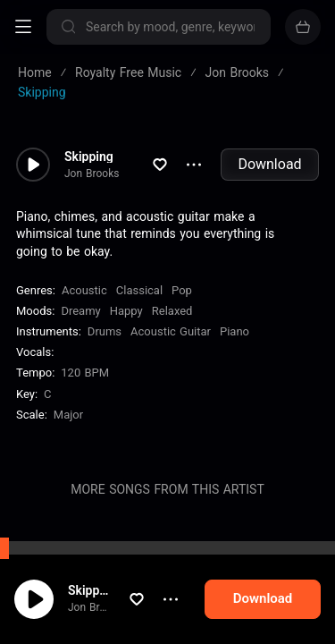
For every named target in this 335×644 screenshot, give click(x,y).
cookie (78, 597)
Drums (105, 331)
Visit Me (88, 551)
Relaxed (172, 311)
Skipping (89, 157)
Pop (182, 290)
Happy (126, 311)
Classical (139, 290)
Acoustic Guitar (171, 331)
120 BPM (85, 373)
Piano (234, 331)
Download (269, 164)
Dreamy (80, 311)
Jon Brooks (92, 174)
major (68, 415)
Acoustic (84, 290)
